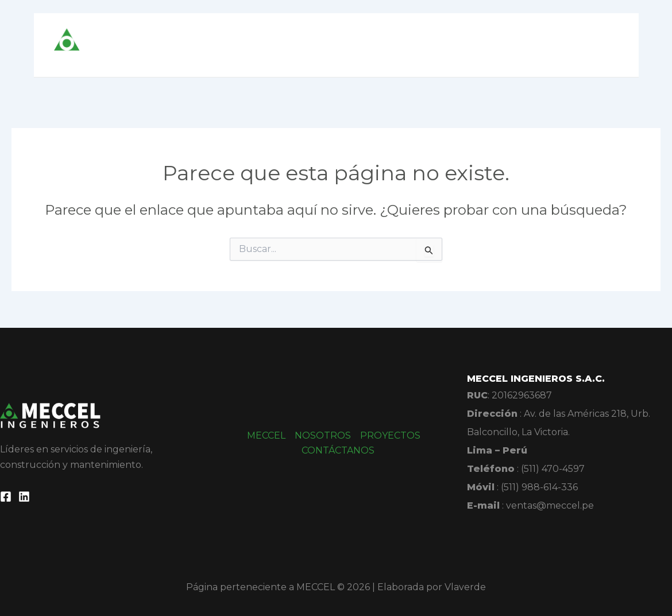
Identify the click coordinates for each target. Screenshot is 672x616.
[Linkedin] (24, 497)
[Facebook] (6, 497)
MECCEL (345, 45)
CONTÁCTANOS (573, 45)
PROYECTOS (488, 45)
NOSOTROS (411, 45)
